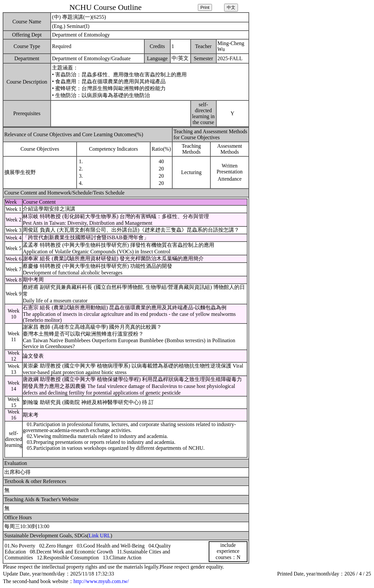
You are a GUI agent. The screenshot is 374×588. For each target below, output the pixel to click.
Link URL (100, 536)
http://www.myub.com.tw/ (101, 581)
